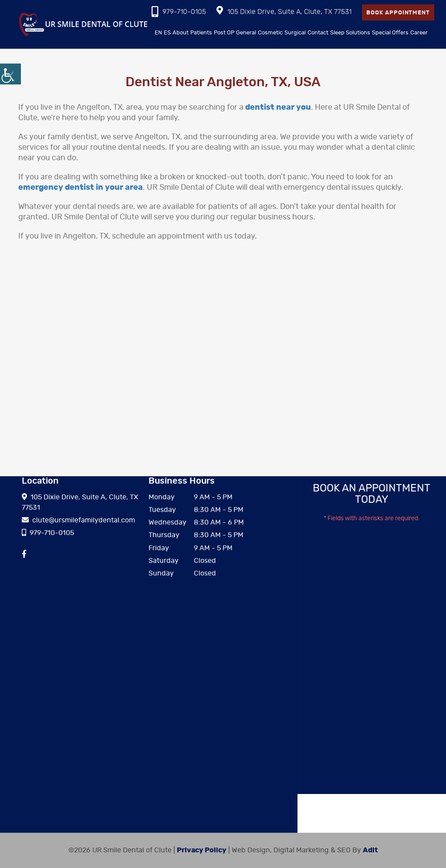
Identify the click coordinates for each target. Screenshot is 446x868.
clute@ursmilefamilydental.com (78, 520)
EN (158, 33)
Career (419, 33)
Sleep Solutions (350, 33)
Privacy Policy (202, 850)
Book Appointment (398, 13)
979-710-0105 (179, 12)
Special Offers (390, 33)
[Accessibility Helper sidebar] (10, 74)
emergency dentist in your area (81, 188)
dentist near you (278, 108)
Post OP (224, 33)
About (181, 33)
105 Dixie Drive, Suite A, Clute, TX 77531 (284, 11)
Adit (370, 850)
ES (167, 33)
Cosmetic (270, 33)
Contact (318, 33)
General (246, 33)
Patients (201, 33)
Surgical (295, 33)
